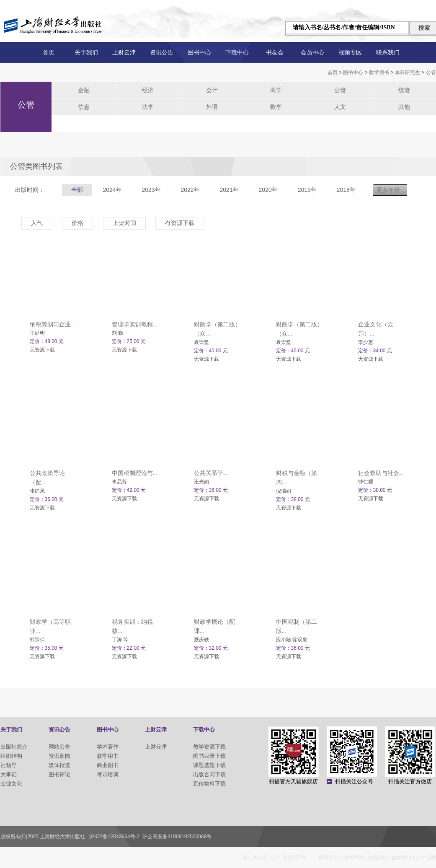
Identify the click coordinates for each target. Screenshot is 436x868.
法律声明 (353, 858)
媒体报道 (59, 765)
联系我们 (388, 52)
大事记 (9, 774)
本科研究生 (408, 72)
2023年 (151, 190)
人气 (37, 223)
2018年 (346, 190)
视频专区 (350, 52)
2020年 (268, 190)
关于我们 (86, 52)
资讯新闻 (59, 756)
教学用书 (379, 72)
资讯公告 (162, 52)
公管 (431, 72)
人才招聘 (426, 858)
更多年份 (388, 190)
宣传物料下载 (209, 784)
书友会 (275, 52)
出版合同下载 (209, 774)
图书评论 (59, 774)
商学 (276, 90)
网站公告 (59, 747)
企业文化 (11, 784)
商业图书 (108, 765)
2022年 (190, 190)
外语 (212, 107)
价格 (77, 223)
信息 (84, 107)
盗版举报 (402, 858)
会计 (212, 90)
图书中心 (199, 52)
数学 (276, 107)
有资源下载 (180, 223)
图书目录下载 (209, 756)
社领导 (9, 765)
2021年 (229, 190)
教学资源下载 (209, 747)
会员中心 (312, 52)
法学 (148, 107)
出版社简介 (14, 747)
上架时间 (124, 223)
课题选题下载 (209, 765)
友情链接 (377, 858)
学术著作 (108, 747)
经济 (148, 90)
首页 (49, 52)
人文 (340, 107)
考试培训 (108, 774)
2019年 (307, 190)
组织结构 (11, 756)
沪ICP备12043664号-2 (114, 837)
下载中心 (237, 52)
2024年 (112, 190)
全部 (77, 190)
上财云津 (124, 52)
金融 (84, 90)
